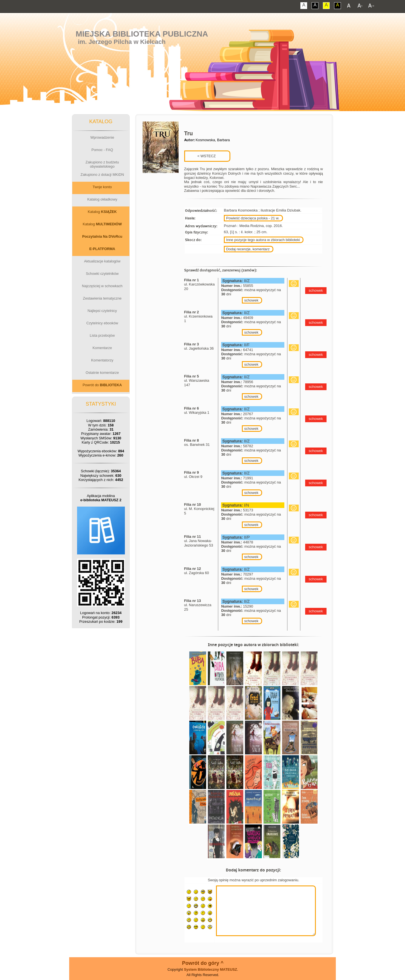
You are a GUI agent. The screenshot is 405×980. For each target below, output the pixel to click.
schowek (251, 300)
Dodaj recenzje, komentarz (248, 249)
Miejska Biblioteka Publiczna (142, 34)
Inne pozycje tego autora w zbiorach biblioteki (263, 240)
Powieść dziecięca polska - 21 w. (253, 218)
